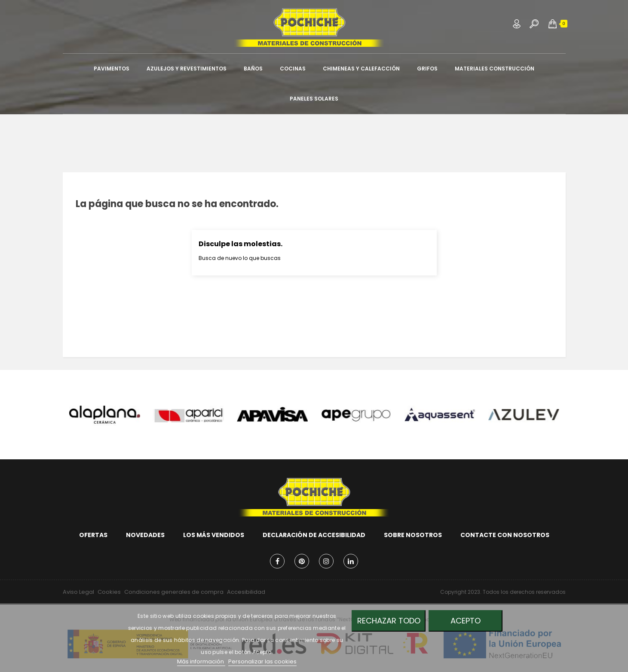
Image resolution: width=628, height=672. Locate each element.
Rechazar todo (389, 621)
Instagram (326, 561)
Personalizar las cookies (262, 661)
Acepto (466, 621)
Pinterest (302, 561)
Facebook (277, 561)
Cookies (109, 592)
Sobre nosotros (413, 535)
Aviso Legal (78, 592)
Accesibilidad (246, 592)
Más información (201, 661)
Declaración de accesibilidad (314, 535)
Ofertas (93, 535)
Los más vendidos (214, 535)
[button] (553, 24)
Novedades (145, 535)
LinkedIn (351, 561)
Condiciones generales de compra (174, 592)
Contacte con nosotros (505, 535)
